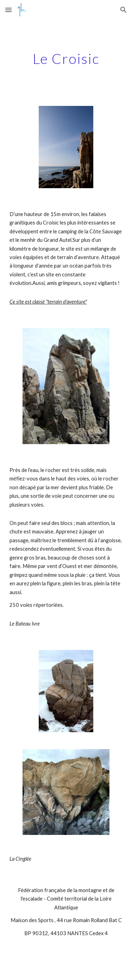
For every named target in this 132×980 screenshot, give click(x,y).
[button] (8, 10)
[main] (66, 59)
